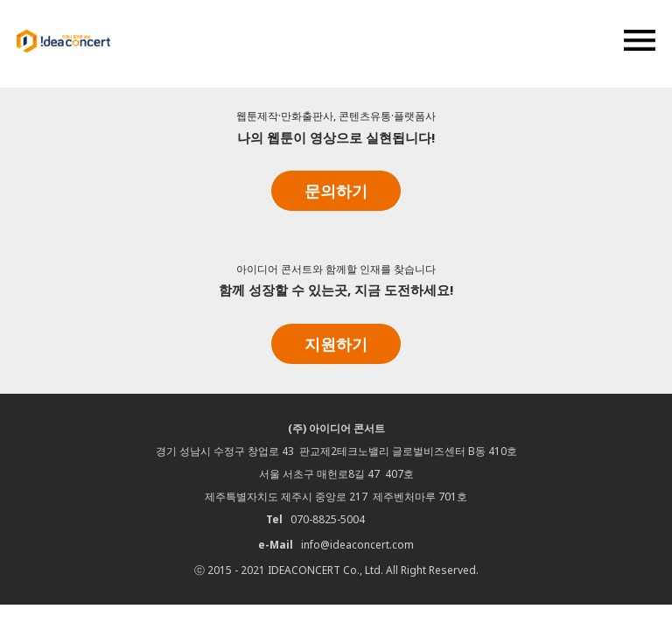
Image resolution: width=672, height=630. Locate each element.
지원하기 (336, 344)
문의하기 (336, 191)
